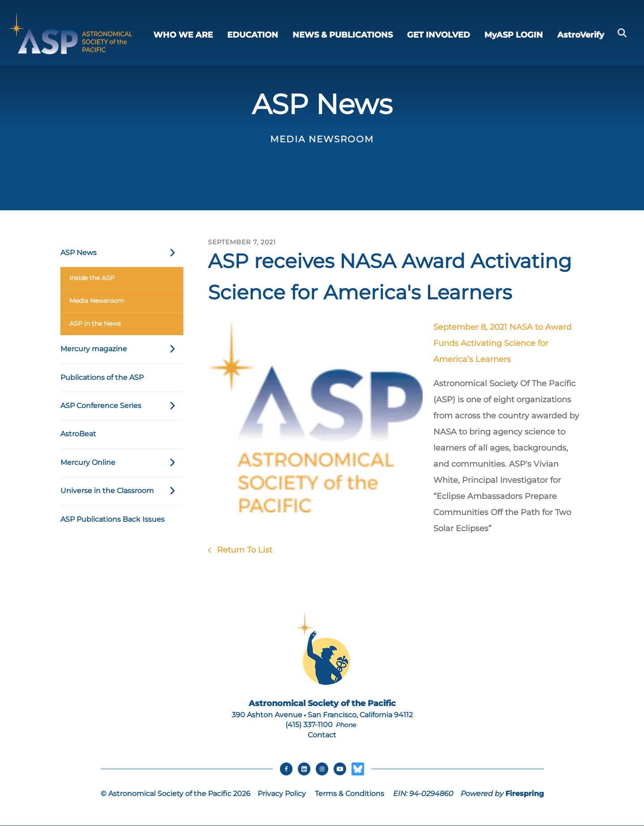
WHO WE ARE (183, 35)
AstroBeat (78, 434)
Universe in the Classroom (122, 491)
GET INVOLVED (439, 35)
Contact (322, 735)
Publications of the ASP (102, 377)
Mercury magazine (122, 349)
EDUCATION (253, 35)
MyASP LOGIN (514, 35)
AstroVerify (581, 35)
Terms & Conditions (350, 794)
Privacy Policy (282, 794)
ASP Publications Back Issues (112, 519)
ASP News (122, 253)
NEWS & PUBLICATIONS (343, 35)
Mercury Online (122, 463)
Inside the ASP (92, 278)
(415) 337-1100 (309, 725)
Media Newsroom (97, 301)
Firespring (525, 794)
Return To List (244, 550)
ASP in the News (95, 324)
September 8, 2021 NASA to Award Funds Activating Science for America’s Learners (502, 343)
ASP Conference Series (122, 406)
